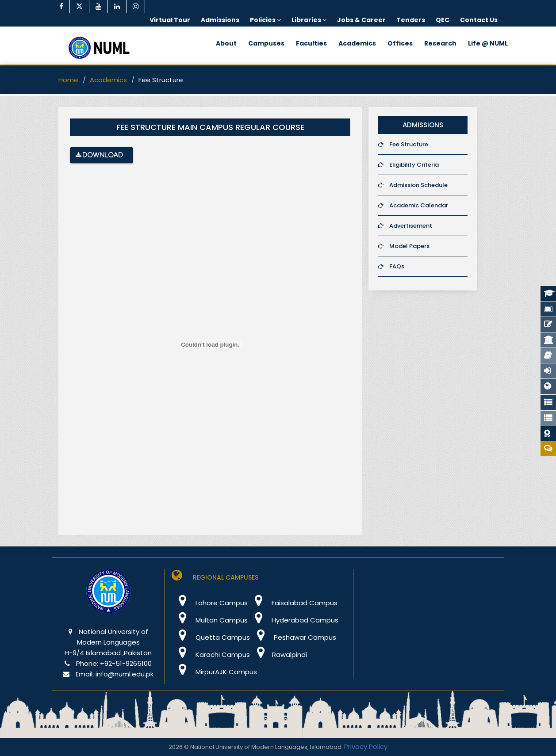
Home (68, 80)
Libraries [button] (309, 20)
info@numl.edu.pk (125, 674)
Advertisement (405, 226)
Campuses (266, 43)
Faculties (311, 43)
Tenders (411, 20)
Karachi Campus (211, 655)
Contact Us (479, 20)
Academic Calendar (413, 205)
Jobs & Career (361, 20)
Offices (400, 43)
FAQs (391, 266)
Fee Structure (403, 144)
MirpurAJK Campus (214, 672)
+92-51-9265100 (126, 663)
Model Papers (404, 246)
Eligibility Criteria (408, 165)
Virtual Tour (170, 20)
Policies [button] (265, 20)
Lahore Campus (210, 603)
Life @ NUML (488, 43)
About (226, 43)
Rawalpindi (278, 655)
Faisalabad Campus (293, 603)
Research (440, 43)
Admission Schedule (413, 185)
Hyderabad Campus (293, 620)
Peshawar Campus (293, 637)
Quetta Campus (211, 637)
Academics (357, 43)
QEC (443, 20)
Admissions (220, 20)
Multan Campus (210, 620)
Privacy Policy (366, 746)
